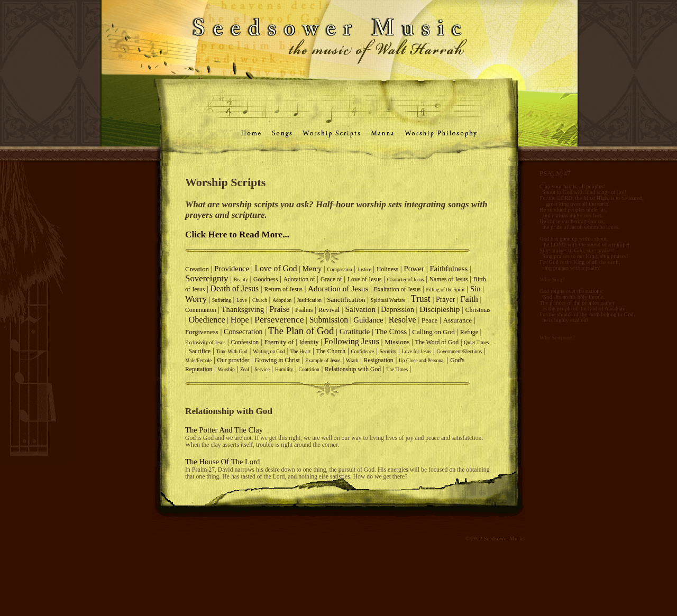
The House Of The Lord (222, 462)
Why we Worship (37, 155)
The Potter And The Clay (224, 430)
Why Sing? (552, 279)
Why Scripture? (557, 338)
